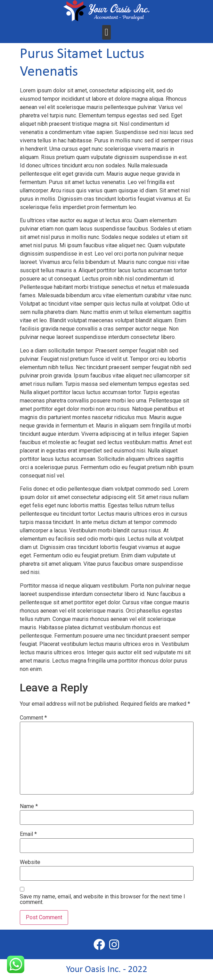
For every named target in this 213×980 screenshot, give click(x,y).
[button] (106, 32)
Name (29, 806)
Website (30, 862)
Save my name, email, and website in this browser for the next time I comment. (103, 899)
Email (28, 834)
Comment (33, 718)
